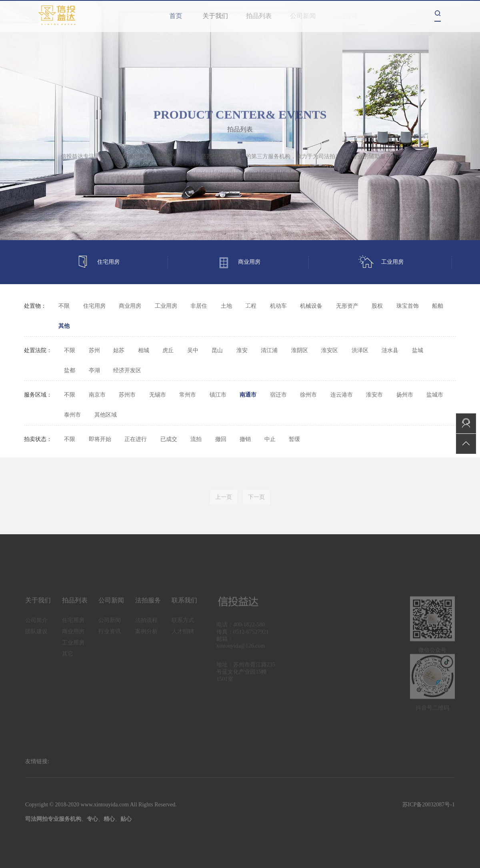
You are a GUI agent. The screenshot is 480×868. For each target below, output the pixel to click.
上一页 (224, 500)
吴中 (193, 350)
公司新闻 (306, 16)
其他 (64, 326)
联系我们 (184, 604)
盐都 (70, 370)
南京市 (97, 395)
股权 (377, 306)
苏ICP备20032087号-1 (429, 805)
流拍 (196, 439)
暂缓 (294, 439)
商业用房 (239, 263)
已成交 (169, 439)
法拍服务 (148, 604)
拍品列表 (263, 16)
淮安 (242, 350)
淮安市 (374, 395)
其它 (244, 306)
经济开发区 (127, 370)
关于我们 (219, 16)
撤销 (245, 439)
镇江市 (218, 395)
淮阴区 (300, 350)
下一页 (256, 500)
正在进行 (136, 439)
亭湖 (94, 370)
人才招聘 (183, 635)
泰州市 (72, 415)
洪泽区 (360, 350)
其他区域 (106, 415)
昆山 (217, 350)
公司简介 (36, 624)
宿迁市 (278, 395)
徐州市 (308, 395)
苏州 (94, 350)
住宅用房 (98, 263)
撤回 (221, 439)
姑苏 (119, 350)
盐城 (418, 350)
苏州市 (127, 395)
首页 (177, 16)
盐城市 (435, 395)
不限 (64, 306)
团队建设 (36, 635)
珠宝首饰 (408, 306)
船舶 (438, 306)
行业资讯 (110, 635)
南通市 (248, 395)
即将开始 (100, 439)
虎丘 (168, 350)
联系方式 (183, 624)
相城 (144, 350)
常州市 (188, 395)
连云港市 (342, 395)
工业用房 (381, 263)
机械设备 (311, 306)
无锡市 (158, 395)
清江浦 (269, 350)
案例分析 (146, 635)
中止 (270, 439)
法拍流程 (146, 624)
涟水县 (390, 350)
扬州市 (405, 395)
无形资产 (347, 306)
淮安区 (330, 350)
